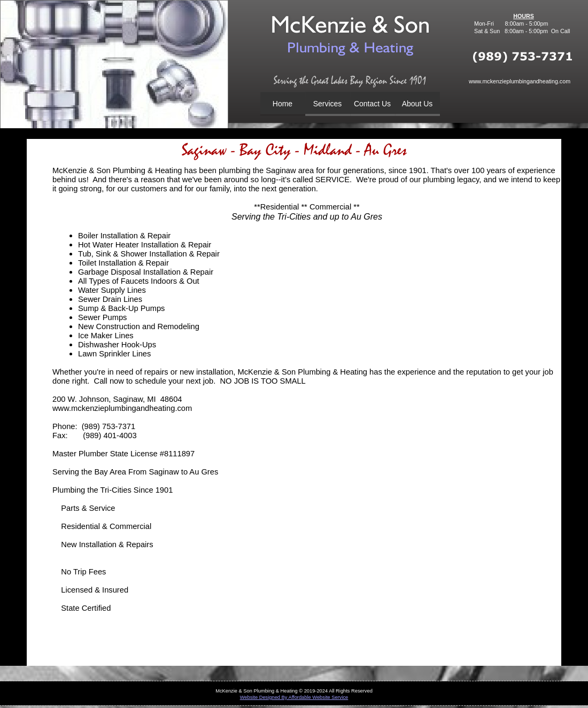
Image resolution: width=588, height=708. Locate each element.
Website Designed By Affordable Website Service (294, 697)
